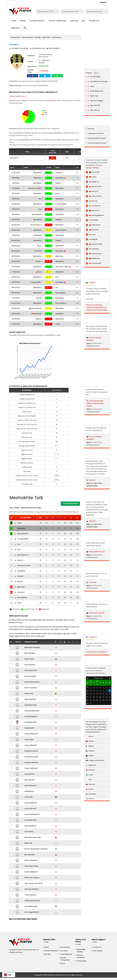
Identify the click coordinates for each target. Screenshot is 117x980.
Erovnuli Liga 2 (94, 77)
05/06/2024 (16, 256)
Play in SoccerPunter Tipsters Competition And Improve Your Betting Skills (97, 308)
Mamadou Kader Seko (33, 837)
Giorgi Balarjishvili (31, 716)
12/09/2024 (16, 235)
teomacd (92, 230)
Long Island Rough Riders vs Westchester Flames (95, 403)
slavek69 (92, 220)
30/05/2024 (16, 261)
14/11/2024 (16, 188)
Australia (90, 784)
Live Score (64, 951)
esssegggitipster (95, 215)
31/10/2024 (16, 199)
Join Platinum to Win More (96, 652)
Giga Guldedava (30, 699)
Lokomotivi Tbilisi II (35, 188)
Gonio (39, 246)
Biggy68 (92, 239)
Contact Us (57, 2)
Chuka (91, 177)
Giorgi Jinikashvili (31, 745)
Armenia (90, 770)
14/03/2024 (16, 319)
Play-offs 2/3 (94, 105)
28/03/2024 (16, 308)
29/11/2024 (16, 178)
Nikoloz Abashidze (31, 860)
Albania (90, 741)
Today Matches (66, 954)
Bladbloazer (93, 258)
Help (84, 21)
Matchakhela (37, 214)
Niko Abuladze (30, 855)
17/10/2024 (16, 209)
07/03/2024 (16, 324)
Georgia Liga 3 (51, 100)
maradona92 (94, 263)
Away (23, 96)
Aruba (89, 775)
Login (92, 2)
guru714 (92, 201)
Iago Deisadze (30, 780)
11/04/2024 (16, 298)
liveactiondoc (94, 254)
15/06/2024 (16, 251)
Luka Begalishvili (30, 826)
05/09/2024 (16, 241)
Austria (90, 789)
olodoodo (92, 249)
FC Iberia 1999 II (61, 204)
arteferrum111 (94, 187)
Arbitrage (16, 28)
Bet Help (47, 954)
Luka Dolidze (29, 832)
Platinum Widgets (37, 21)
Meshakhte (37, 173)
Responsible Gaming (81, 951)
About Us (29, 2)
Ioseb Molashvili (30, 786)
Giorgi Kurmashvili (31, 751)
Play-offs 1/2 (93, 110)
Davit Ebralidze (30, 665)
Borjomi (58, 183)
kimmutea (93, 211)
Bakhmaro (38, 178)
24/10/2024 (16, 204)
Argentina (91, 765)
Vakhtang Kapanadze (32, 901)
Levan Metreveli (30, 809)
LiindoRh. (91, 283)
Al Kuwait (91, 582)
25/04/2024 (16, 288)
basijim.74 (93, 182)
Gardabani (38, 235)
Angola (90, 756)
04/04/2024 (16, 303)
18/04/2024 (16, 293)
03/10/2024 (16, 220)
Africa (89, 736)
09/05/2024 (16, 277)
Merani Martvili (61, 230)
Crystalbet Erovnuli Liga (19, 48)
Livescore (74, 21)
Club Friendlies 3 (53, 48)
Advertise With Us (43, 2)
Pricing (23, 21)
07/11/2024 (16, 194)
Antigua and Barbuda (95, 760)
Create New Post (70, 504)
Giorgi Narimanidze (31, 757)
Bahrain (90, 799)
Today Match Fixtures (95, 133)
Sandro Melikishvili (31, 872)
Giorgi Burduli (29, 728)
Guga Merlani (29, 774)
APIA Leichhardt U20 (96, 552)
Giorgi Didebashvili (31, 734)
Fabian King (29, 693)
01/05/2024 (16, 282)
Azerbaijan (91, 794)
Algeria (90, 746)
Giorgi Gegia (29, 739)
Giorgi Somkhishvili (31, 762)
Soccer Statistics (28, 37)
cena (91, 235)
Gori (40, 199)
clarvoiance (93, 206)
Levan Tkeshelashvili (32, 814)
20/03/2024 (16, 314)
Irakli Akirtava (29, 791)
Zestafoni (59, 173)
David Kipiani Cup (37, 48)
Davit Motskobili (30, 676)
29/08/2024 (16, 246)
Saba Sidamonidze (31, 866)
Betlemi (58, 241)
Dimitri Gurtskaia (31, 688)
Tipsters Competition (57, 21)
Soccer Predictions (51, 951)
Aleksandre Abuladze (32, 647)
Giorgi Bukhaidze (31, 722)
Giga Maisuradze (31, 705)
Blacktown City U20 (95, 613)
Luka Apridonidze (31, 820)
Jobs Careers (98, 951)
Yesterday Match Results (97, 138)
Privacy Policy (82, 961)
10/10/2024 (16, 214)
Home (14, 21)
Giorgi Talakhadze (31, 768)
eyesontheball (94, 244)
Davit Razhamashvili (32, 682)
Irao (40, 209)
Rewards (68, 2)
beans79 (92, 191)
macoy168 (93, 172)
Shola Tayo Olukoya (32, 878)
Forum (63, 963)
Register (103, 2)
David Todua (29, 659)
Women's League (95, 101)
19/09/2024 (16, 230)
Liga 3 (91, 86)
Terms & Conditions (81, 956)
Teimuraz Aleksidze (32, 889)
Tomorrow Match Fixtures (97, 143)
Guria (57, 194)
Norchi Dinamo (36, 225)
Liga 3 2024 (46, 37)
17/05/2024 (16, 272)
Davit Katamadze (31, 670)
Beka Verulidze (30, 653)
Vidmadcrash (94, 196)
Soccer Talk (94, 21)
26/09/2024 (16, 225)
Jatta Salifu (29, 797)
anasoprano (93, 225)
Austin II (91, 480)
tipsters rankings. (93, 168)
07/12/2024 (16, 173)
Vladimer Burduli (44, 61)
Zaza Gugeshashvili (32, 912)
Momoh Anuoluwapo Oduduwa (36, 849)
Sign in (89, 343)
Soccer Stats (65, 947)
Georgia (38, 37)
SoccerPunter (15, 37)
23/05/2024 (16, 267)
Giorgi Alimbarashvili (32, 711)
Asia (89, 780)
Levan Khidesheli (31, 803)
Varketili (58, 220)
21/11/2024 (16, 183)
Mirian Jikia (28, 843)
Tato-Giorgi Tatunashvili (33, 883)
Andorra (90, 751)
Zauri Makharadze (31, 906)
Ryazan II (91, 521)
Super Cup (93, 96)
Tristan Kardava (30, 895)
